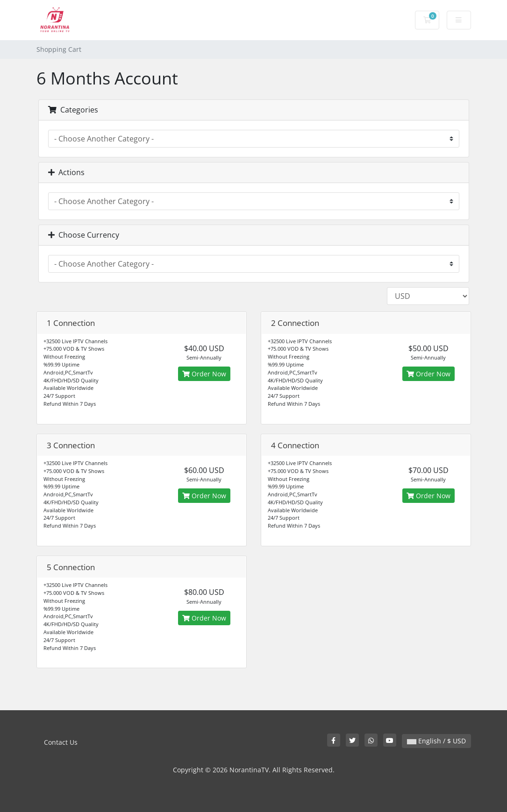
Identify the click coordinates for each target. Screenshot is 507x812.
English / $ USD (436, 741)
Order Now (204, 374)
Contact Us (61, 742)
